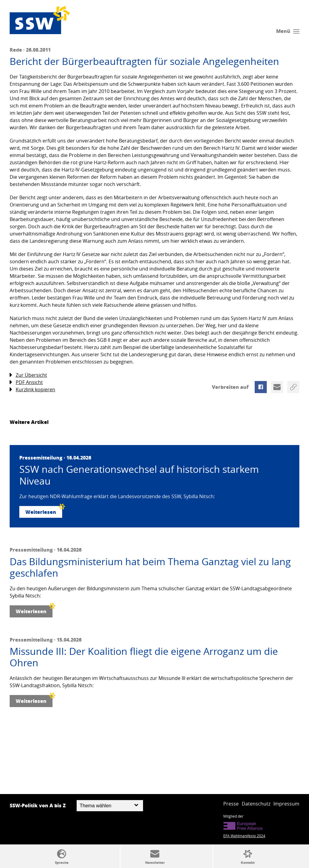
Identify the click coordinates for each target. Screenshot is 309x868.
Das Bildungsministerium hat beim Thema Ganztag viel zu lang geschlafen (150, 567)
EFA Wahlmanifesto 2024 (244, 836)
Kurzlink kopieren (32, 390)
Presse (231, 804)
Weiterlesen (44, 511)
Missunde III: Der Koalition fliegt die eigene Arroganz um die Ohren (144, 657)
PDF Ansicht (26, 382)
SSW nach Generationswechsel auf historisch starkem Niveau (139, 475)
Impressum (286, 804)
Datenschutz (256, 804)
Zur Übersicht (28, 375)
